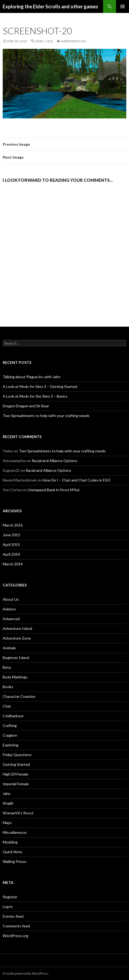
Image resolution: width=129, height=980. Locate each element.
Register (10, 897)
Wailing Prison (15, 861)
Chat (7, 706)
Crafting (10, 725)
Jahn (7, 793)
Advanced (11, 619)
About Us (11, 599)
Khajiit (8, 803)
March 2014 (13, 564)
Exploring (11, 745)
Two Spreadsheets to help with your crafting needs (46, 416)
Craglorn (10, 735)
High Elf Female (16, 774)
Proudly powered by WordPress (26, 973)
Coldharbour (13, 716)
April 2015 (11, 544)
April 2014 (11, 554)
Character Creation (19, 696)
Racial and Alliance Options (55, 461)
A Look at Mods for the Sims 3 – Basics (35, 396)
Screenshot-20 (73, 41)
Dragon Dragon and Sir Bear (26, 406)
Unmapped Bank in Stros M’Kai (54, 490)
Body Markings (15, 677)
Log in (8, 906)
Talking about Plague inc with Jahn (32, 377)
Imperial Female (16, 784)
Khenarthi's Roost (18, 813)
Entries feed (13, 916)
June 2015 (11, 535)
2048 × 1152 (44, 41)
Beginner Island (16, 658)
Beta (7, 667)
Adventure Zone (17, 638)
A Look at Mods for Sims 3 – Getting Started (40, 386)
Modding (10, 842)
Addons (9, 609)
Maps (7, 823)
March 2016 (13, 525)
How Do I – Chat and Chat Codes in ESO (77, 480)
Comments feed (16, 926)
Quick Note (12, 852)
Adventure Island (17, 628)
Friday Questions (17, 755)
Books (8, 687)
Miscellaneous (15, 832)
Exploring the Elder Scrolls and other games (50, 6)
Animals (9, 648)
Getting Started (16, 764)
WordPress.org (16, 936)
